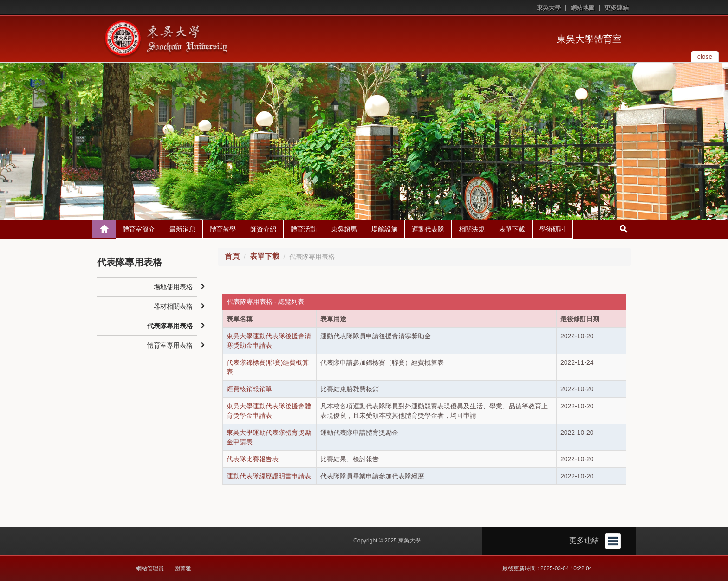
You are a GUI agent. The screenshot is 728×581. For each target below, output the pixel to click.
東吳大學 (549, 8)
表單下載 (512, 229)
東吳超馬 (344, 229)
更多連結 (617, 8)
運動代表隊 (428, 229)
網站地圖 (583, 8)
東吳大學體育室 (589, 39)
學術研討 (552, 229)
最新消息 (182, 229)
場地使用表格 (173, 287)
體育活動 (304, 229)
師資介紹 (263, 229)
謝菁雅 (183, 568)
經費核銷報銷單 (249, 389)
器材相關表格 (173, 306)
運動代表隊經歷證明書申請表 (269, 476)
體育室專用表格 (170, 345)
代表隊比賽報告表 (253, 459)
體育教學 (223, 229)
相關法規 (472, 229)
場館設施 (384, 229)
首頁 (232, 256)
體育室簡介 (139, 229)
